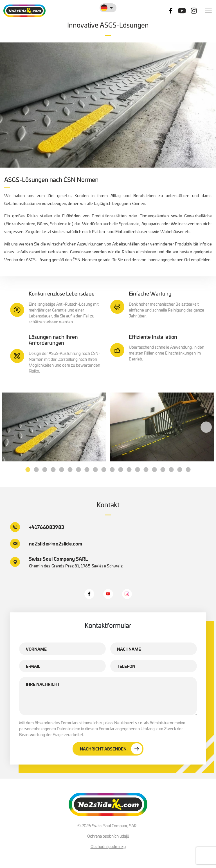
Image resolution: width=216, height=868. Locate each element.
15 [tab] (146, 470)
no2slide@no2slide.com (46, 544)
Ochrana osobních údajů (108, 836)
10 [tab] (104, 470)
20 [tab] (188, 470)
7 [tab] (78, 470)
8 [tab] (87, 470)
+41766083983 (37, 527)
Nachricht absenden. (111, 749)
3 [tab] (45, 470)
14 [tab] (138, 470)
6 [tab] (70, 470)
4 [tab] (53, 470)
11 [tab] (112, 470)
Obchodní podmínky (108, 846)
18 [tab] (171, 470)
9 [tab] (95, 470)
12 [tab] (121, 470)
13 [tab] (129, 470)
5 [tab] (62, 470)
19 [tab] (180, 470)
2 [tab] (36, 470)
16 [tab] (154, 470)
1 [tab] (28, 470)
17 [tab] (163, 470)
